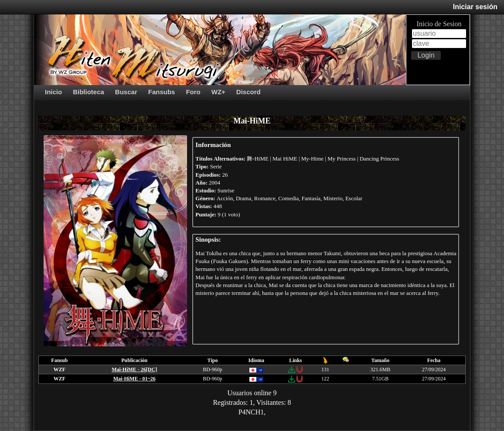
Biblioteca (89, 92)
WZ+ (218, 92)
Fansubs (162, 92)
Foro (193, 92)
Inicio (53, 92)
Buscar (126, 92)
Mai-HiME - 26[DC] (134, 369)
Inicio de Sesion (439, 24)
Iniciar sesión (475, 7)
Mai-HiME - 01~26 (135, 379)
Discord (249, 92)
